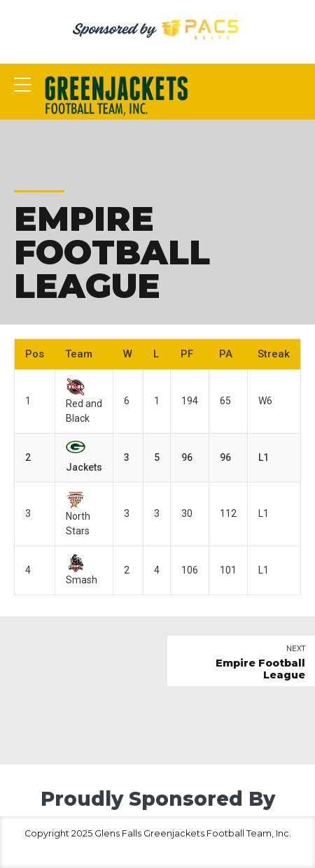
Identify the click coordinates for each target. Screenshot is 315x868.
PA (226, 354)
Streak (274, 354)
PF (187, 354)
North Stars (78, 514)
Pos (35, 354)
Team (79, 354)
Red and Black (84, 401)
